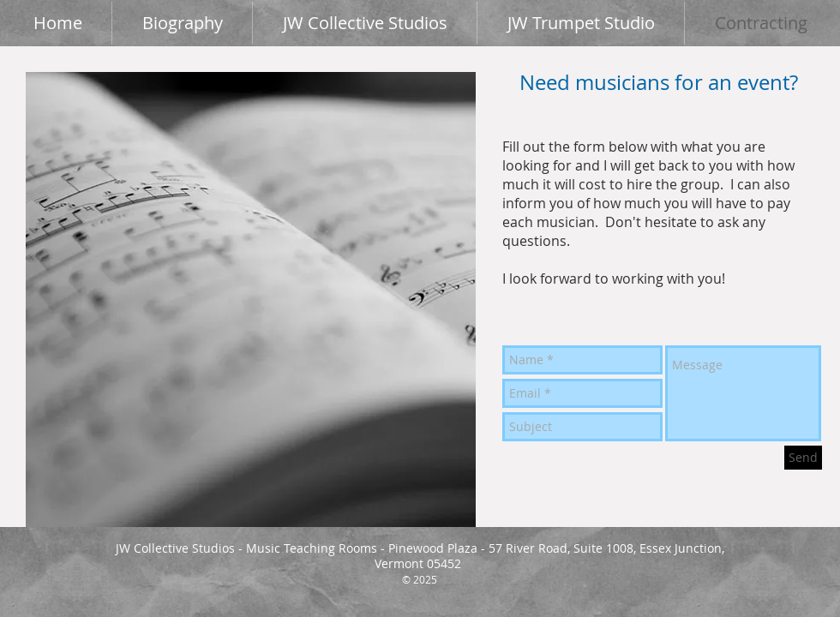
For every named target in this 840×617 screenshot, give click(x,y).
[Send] (803, 458)
